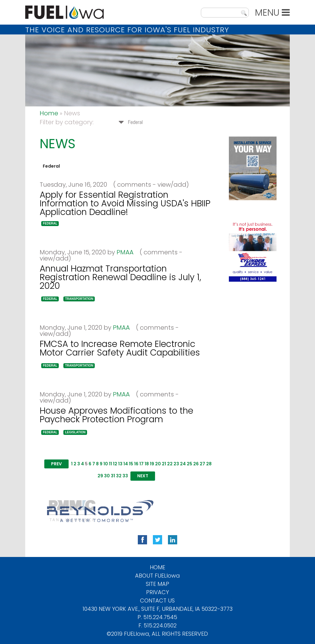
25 (189, 464)
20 (158, 464)
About (157, 576)
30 (107, 476)
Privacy (157, 592)
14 (126, 464)
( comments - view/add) (149, 185)
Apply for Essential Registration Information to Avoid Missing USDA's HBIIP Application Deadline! (125, 203)
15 (131, 464)
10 (106, 464)
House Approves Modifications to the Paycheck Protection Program (116, 415)
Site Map (157, 584)
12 (115, 464)
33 (125, 476)
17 (142, 464)
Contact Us (157, 600)
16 (136, 464)
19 (152, 464)
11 (110, 464)
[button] (50, 224)
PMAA (125, 252)
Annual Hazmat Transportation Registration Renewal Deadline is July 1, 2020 (120, 277)
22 (170, 464)
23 (176, 464)
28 (209, 464)
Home (49, 113)
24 (183, 464)
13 (120, 464)
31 (113, 476)
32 (119, 476)
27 (202, 464)
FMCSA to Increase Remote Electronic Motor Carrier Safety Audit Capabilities (120, 348)
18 (147, 464)
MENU (272, 13)
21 (164, 464)
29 (100, 476)
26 (196, 464)
